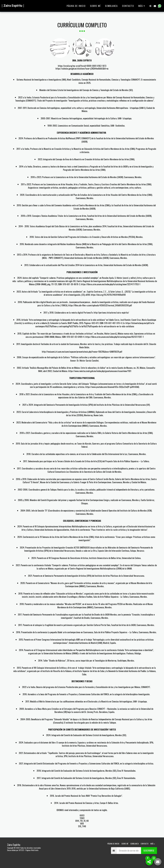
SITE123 (21, 850)
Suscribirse (149, 850)
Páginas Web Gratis (32, 850)
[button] (150, 6)
